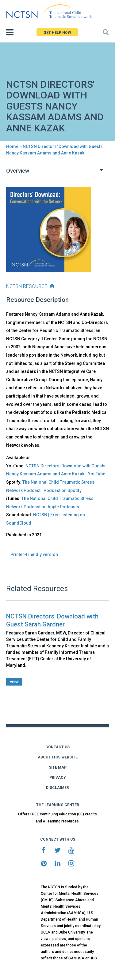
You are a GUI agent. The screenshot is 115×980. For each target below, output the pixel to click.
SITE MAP (58, 767)
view (14, 682)
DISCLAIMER (57, 788)
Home (12, 146)
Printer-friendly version (34, 554)
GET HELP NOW (57, 33)
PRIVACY (58, 778)
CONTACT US (57, 747)
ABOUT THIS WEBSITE (58, 757)
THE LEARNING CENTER (58, 805)
